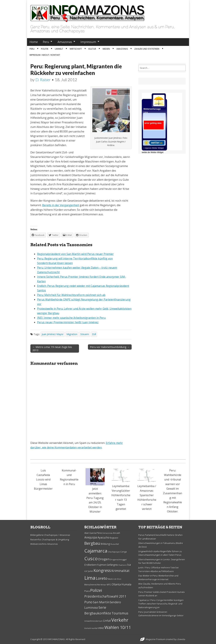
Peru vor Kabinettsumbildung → (110, 347)
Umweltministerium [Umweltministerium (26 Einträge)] (93, 621)
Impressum (88, 42)
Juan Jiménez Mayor (53, 334)
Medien (106, 49)
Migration (72, 334)
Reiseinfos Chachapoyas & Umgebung (50, 540)
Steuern (85, 334)
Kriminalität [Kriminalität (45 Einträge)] (120, 571)
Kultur (92, 49)
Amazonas (65, 42)
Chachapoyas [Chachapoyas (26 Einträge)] (114, 552)
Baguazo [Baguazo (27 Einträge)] (114, 538)
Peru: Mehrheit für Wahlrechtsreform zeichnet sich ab (71, 295)
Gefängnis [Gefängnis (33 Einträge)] (112, 565)
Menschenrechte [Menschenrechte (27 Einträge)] (92, 585)
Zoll (94, 334)
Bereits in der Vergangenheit (61, 205)
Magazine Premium (156, 639)
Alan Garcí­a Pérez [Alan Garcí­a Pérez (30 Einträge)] (94, 533)
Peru (46, 42)
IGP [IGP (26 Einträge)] (86, 571)
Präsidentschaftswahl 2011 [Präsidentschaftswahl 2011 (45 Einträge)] (105, 596)
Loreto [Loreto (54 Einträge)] (102, 578)
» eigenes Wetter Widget (154, 148)
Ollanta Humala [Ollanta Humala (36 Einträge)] (122, 584)
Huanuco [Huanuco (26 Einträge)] (123, 565)
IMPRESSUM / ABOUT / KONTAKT (45, 55)
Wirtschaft (76, 49)
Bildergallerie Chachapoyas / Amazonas (50, 535)
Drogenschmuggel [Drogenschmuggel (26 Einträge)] (118, 560)
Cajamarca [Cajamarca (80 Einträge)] (96, 551)
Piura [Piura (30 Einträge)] (87, 591)
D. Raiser (43, 80)
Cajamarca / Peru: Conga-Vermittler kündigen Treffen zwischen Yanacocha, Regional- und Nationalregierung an (161, 604)
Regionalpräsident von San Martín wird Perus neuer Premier (75, 254)
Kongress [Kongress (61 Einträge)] (102, 570)
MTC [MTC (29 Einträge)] (109, 585)
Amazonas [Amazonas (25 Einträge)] (108, 533)
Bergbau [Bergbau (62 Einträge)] (92, 543)
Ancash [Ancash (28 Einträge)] (117, 533)
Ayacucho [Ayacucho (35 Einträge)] (103, 538)
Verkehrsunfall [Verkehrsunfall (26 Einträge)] (91, 628)
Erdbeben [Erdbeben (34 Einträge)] (91, 565)
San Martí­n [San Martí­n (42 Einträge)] (101, 602)
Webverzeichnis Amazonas (44, 544)
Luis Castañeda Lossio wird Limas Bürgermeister (43, 479)
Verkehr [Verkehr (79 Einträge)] (120, 620)
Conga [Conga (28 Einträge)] (124, 552)
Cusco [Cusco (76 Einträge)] (91, 559)
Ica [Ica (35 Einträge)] (129, 565)
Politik (45, 49)
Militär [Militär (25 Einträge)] (103, 585)
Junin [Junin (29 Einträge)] (91, 571)
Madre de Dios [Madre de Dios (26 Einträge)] (114, 579)
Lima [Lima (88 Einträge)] (90, 578)
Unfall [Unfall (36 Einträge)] (107, 621)
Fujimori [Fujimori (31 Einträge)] (102, 565)
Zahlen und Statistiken (147, 49)
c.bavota (181, 639)
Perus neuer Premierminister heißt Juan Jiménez (68, 322)
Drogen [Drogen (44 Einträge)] (104, 559)
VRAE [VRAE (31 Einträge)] (101, 628)
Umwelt (59, 49)
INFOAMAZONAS (57, 639)
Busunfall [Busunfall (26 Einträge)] (115, 544)
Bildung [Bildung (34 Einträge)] (105, 544)
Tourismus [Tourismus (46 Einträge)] (120, 613)
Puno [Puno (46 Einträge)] (88, 602)
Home (34, 42)
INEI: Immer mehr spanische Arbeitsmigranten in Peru (71, 318)
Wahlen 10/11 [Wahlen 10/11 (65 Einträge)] (118, 627)
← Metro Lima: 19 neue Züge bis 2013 (52, 348)
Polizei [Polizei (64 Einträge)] (96, 590)
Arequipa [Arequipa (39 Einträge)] (91, 537)
